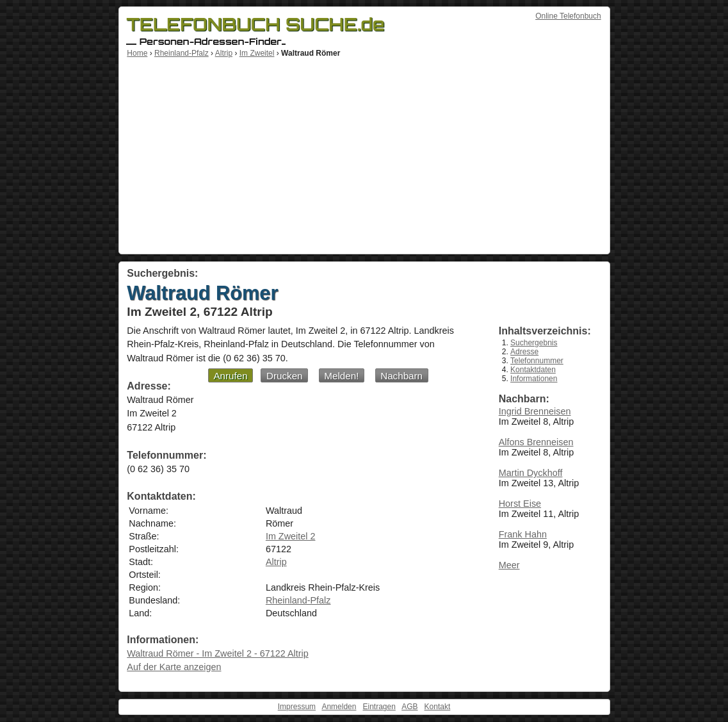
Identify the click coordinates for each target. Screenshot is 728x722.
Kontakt (438, 707)
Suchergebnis (534, 343)
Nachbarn (401, 376)
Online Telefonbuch (568, 16)
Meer (509, 565)
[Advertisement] (364, 154)
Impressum (297, 707)
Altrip (224, 53)
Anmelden (339, 707)
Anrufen (230, 376)
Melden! (341, 376)
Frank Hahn (523, 534)
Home (137, 53)
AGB (409, 707)
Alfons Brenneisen (536, 442)
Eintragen (379, 707)
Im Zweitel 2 (291, 536)
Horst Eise (520, 504)
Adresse (524, 352)
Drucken (285, 376)
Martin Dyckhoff (531, 473)
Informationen (534, 379)
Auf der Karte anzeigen (174, 667)
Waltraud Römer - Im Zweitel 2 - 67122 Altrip (217, 653)
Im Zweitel (257, 53)
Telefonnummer (537, 361)
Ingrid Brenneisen (535, 411)
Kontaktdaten (533, 370)
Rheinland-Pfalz (182, 53)
